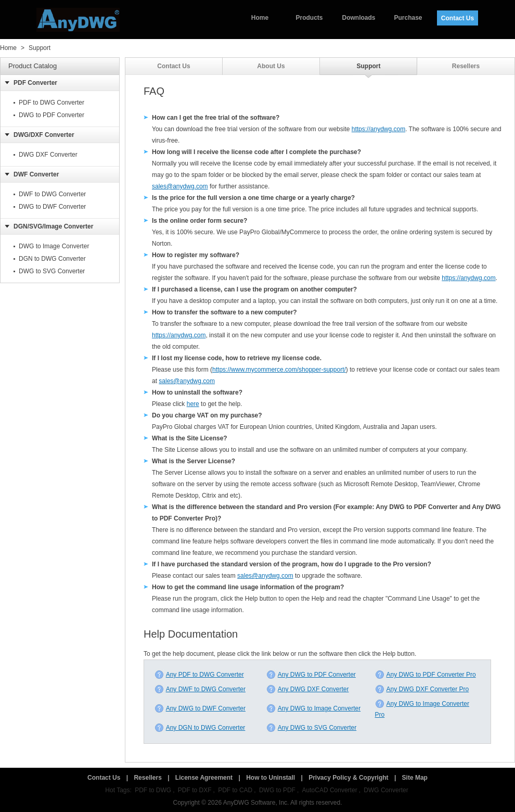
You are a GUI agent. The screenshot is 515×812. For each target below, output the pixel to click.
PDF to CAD (235, 790)
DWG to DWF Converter (52, 207)
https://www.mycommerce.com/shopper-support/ (279, 370)
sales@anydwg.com (180, 186)
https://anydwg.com (378, 129)
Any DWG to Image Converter (313, 708)
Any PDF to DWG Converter (199, 675)
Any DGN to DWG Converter (200, 728)
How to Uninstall (271, 778)
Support (40, 48)
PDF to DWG (153, 790)
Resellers (466, 66)
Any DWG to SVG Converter (311, 728)
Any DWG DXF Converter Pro (422, 689)
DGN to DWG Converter (52, 259)
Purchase (408, 18)
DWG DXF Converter (48, 155)
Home (260, 18)
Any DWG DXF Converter (308, 689)
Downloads (358, 18)
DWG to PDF (277, 790)
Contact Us (458, 18)
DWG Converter (386, 790)
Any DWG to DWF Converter (200, 708)
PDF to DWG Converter (51, 103)
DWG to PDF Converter (51, 115)
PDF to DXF (195, 790)
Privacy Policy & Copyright (348, 778)
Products (309, 18)
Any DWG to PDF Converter (311, 675)
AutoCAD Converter (330, 790)
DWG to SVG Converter (52, 271)
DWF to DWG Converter (52, 194)
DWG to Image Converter (54, 246)
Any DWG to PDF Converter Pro (426, 675)
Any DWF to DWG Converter (200, 689)
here (193, 404)
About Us (271, 66)
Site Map (415, 778)
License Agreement (204, 778)
